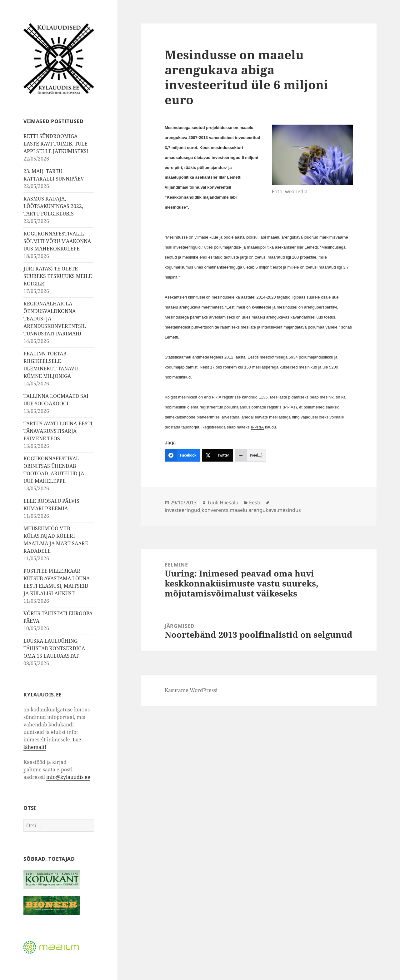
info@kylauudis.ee (68, 777)
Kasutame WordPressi (191, 690)
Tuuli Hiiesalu (223, 502)
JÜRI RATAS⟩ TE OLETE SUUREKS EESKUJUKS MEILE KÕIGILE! (58, 276)
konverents (215, 510)
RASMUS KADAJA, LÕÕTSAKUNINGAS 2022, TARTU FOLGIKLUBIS (53, 206)
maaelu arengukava (253, 510)
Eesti (255, 502)
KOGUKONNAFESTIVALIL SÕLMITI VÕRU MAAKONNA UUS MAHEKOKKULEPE (57, 241)
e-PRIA (257, 427)
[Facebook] (182, 455)
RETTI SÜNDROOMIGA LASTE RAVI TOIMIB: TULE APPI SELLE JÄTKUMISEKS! (56, 144)
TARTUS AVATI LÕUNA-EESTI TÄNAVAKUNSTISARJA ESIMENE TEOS (58, 431)
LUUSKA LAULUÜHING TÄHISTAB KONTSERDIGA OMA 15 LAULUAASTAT (54, 648)
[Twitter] (217, 455)
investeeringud (182, 510)
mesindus (289, 510)
